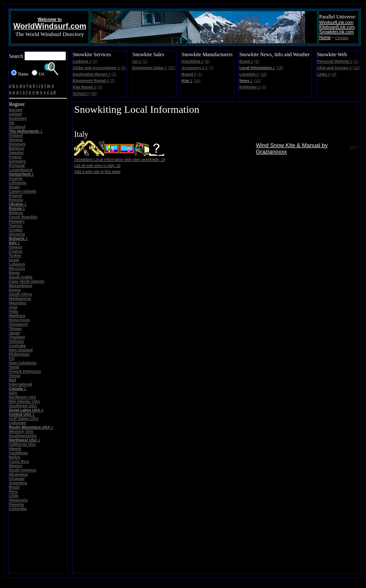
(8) (207, 61)
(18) (279, 68)
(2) (95, 61)
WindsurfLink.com (336, 23)
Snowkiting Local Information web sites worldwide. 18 (120, 160)
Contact (342, 38)
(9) (256, 61)
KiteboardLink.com (337, 27)
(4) (264, 87)
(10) (356, 68)
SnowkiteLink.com (337, 32)
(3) (114, 74)
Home (325, 38)
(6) (123, 68)
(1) (145, 61)
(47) (171, 68)
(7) (112, 81)
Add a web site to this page (97, 172)
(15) (257, 81)
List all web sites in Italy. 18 (97, 166)
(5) (100, 87)
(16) (197, 81)
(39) (93, 93)
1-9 (53, 92)
